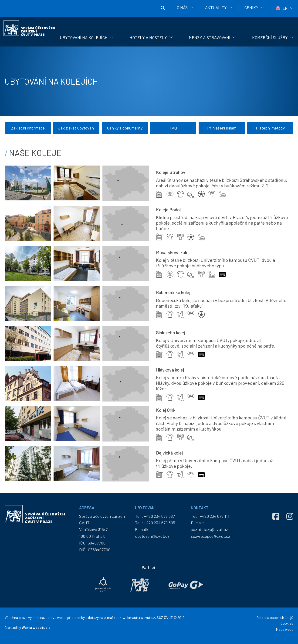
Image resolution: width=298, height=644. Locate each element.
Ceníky (251, 7)
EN (285, 8)
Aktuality (216, 7)
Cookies (287, 625)
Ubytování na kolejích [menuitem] (84, 37)
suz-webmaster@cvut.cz (135, 619)
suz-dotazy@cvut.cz (209, 531)
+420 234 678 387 (159, 518)
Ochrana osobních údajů (275, 619)
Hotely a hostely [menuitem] (148, 37)
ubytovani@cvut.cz (152, 538)
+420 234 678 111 (215, 518)
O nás (182, 7)
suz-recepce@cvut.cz (211, 538)
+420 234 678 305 (159, 525)
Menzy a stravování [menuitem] (210, 37)
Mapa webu (285, 631)
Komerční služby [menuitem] (270, 37)
